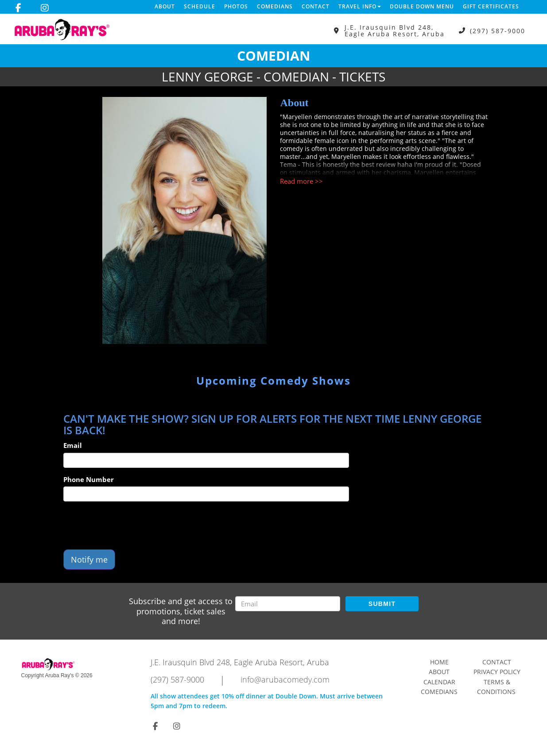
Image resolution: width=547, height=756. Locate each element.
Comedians (275, 6)
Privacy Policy (497, 672)
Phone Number (89, 479)
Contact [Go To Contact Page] (497, 662)
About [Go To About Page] (439, 672)
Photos (236, 6)
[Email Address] (288, 604)
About (165, 6)
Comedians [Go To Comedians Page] (439, 692)
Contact (316, 6)
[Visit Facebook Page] (18, 8)
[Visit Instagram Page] (45, 8)
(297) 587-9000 (498, 31)
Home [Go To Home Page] (439, 662)
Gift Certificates (491, 6)
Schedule (200, 6)
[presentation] (131, 525)
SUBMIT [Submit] (382, 604)
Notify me (89, 559)
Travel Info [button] (360, 6)
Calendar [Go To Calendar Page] (439, 682)
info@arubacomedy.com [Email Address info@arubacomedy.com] (285, 679)
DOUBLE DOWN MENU (422, 6)
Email (73, 445)
